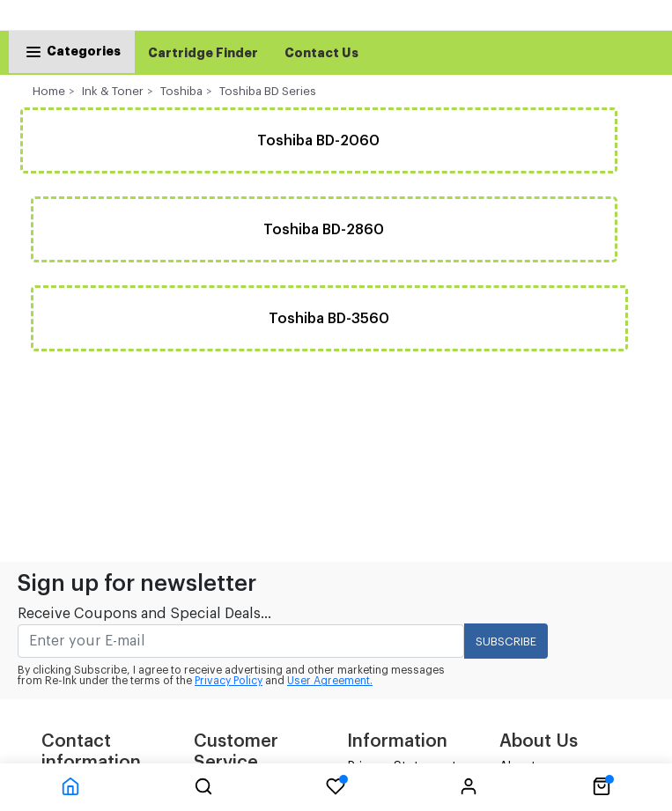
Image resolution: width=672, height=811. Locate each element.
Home (49, 91)
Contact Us (321, 53)
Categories (72, 51)
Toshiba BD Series (268, 91)
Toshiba (181, 91)
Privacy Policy (229, 681)
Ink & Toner (113, 91)
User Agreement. (330, 681)
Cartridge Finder (203, 53)
